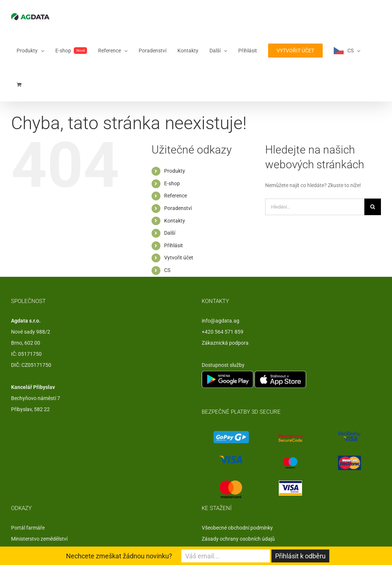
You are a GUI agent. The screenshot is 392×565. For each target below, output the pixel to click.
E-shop (172, 183)
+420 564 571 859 (223, 332)
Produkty (175, 171)
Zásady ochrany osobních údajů (238, 539)
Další (170, 233)
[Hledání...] (315, 207)
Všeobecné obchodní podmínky (237, 528)
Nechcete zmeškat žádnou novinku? (119, 556)
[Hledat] (373, 207)
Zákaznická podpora (225, 343)
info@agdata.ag (221, 321)
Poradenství (178, 208)
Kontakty (175, 221)
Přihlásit (174, 245)
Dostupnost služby (223, 365)
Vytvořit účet (179, 258)
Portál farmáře (28, 528)
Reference (176, 196)
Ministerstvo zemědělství (39, 539)
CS (167, 270)
